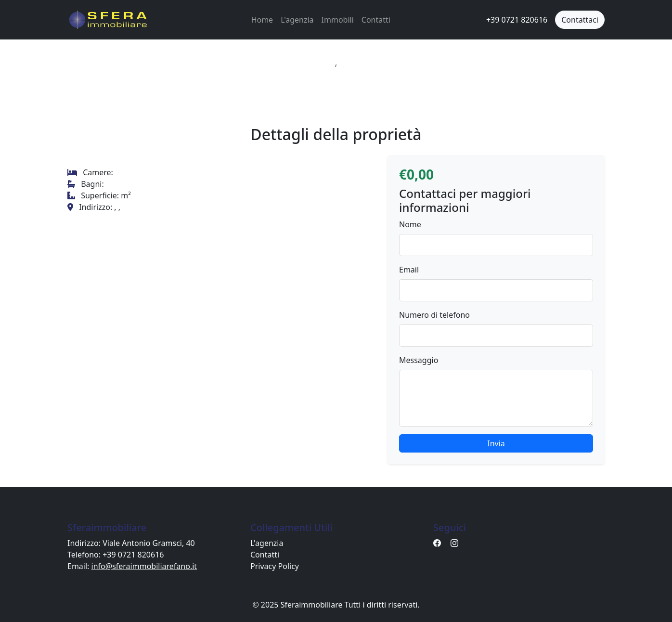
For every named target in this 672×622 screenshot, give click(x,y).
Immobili (338, 20)
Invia (496, 443)
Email (409, 270)
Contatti (376, 20)
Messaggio (419, 360)
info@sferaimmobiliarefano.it (144, 566)
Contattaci (580, 20)
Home (262, 20)
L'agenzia (297, 20)
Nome (410, 224)
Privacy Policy (275, 566)
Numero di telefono (434, 315)
